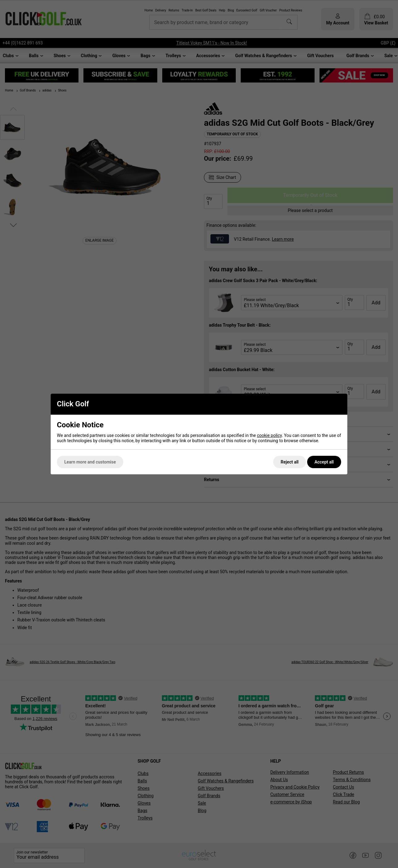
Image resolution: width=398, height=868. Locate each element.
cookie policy (269, 435)
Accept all (324, 462)
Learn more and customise (90, 462)
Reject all (290, 462)
